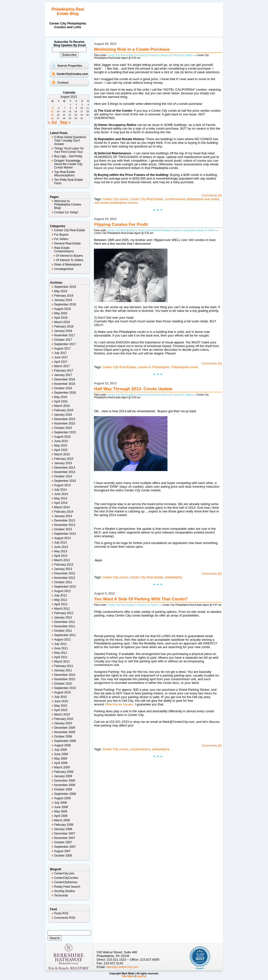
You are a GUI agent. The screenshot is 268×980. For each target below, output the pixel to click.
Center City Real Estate (70, 230)
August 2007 (62, 851)
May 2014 (61, 498)
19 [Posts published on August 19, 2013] (52, 115)
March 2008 (62, 820)
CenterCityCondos (66, 878)
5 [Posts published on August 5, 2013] (53, 108)
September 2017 (65, 344)
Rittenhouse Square (119, 704)
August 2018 (62, 309)
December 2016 (65, 379)
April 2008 (61, 816)
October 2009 (63, 737)
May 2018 (61, 313)
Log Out (141, 976)
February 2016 (64, 410)
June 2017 (61, 357)
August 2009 (62, 745)
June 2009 (61, 754)
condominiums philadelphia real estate (192, 199)
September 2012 (65, 587)
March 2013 (62, 560)
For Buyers (61, 235)
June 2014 (61, 494)
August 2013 (62, 538)
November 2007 (65, 838)
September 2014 (65, 481)
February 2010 (64, 719)
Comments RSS (65, 918)
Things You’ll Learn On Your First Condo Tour (69, 150)
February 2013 (64, 565)
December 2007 (65, 834)
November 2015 (65, 423)
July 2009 (60, 750)
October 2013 (63, 529)
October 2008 (63, 789)
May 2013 (61, 551)
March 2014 (62, 507)
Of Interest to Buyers (69, 256)
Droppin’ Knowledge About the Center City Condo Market (68, 164)
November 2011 (65, 626)
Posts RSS (61, 913)
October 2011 (63, 631)
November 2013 (65, 525)
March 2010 (62, 714)
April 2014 (61, 503)
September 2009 (65, 741)
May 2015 (61, 446)
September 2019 (65, 287)
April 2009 (61, 763)
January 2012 (63, 617)
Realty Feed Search (67, 887)
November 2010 (65, 679)
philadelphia (173, 577)
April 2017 (61, 362)
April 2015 (61, 450)
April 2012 (61, 604)
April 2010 (61, 710)
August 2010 (62, 692)
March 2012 (62, 609)
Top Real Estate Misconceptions (65, 174)
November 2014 (65, 472)
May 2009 (61, 759)
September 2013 (65, 534)
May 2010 (61, 706)
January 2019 (63, 300)
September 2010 (65, 688)
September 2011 (65, 635)
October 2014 (63, 476)
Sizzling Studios (65, 891)
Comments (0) (212, 195)
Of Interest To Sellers (70, 260)
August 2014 (62, 485)
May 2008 (61, 811)
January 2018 (63, 331)
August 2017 (62, 349)
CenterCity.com (64, 873)
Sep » (65, 122)
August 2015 (62, 437)
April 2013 (61, 556)
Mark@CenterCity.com (122, 967)
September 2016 (65, 393)
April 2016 (61, 401)
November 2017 (65, 335)
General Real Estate (67, 243)
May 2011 (61, 653)
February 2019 (64, 296)
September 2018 (65, 304)
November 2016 (65, 384)
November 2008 (65, 785)
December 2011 (65, 622)
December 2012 (65, 573)
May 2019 (61, 291)
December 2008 (65, 781)
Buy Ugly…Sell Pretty (68, 156)
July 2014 (60, 490)
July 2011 (60, 644)
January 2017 (63, 375)
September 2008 (65, 794)
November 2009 (65, 732)
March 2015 (62, 454)
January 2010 (63, 723)
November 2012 (65, 578)
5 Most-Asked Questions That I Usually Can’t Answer (70, 141)
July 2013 (60, 543)
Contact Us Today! (66, 212)
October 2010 (63, 684)
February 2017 (64, 371)
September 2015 (65, 432)
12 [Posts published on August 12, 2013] (52, 111)
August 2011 (62, 640)
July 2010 (60, 697)
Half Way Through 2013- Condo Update (133, 389)
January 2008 (63, 829)
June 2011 (61, 648)
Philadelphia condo (185, 367)
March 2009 (62, 767)
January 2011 (63, 670)
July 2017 (60, 353)
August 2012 (62, 591)
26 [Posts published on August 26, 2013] (52, 118)
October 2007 (63, 842)
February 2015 (64, 459)
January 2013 (63, 569)
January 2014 (63, 516)
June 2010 (61, 701)
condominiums (140, 749)
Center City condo (115, 199)
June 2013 (61, 547)
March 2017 (62, 366)
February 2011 (64, 666)
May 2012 (61, 600)
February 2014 (64, 512)
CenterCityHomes (66, 882)
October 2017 (63, 340)
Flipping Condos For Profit (121, 224)
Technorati (61, 895)
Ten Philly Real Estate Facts (69, 181)
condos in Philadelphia (153, 367)
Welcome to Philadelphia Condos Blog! (68, 205)
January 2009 (63, 776)
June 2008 (61, 807)
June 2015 (61, 441)
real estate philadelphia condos (116, 203)
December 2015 (65, 419)
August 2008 (62, 798)
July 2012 (60, 595)
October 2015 (63, 428)
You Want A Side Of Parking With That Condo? (141, 599)
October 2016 (63, 388)
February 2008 (64, 825)
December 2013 (65, 520)
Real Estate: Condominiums (64, 250)
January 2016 (63, 415)
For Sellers (61, 239)
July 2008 (60, 803)
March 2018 (62, 322)
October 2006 (63, 856)
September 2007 (65, 847)
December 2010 (65, 675)
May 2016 (61, 397)
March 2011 (62, 662)
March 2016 (62, 406)
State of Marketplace (68, 265)
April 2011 (61, 657)
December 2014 (65, 468)
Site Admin (128, 976)
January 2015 (63, 463)
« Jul (52, 122)
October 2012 (63, 582)
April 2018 (61, 318)
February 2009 (64, 772)
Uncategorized (64, 269)
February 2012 (64, 613)
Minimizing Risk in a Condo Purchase (132, 49)
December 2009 (65, 728)
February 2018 (64, 327)
